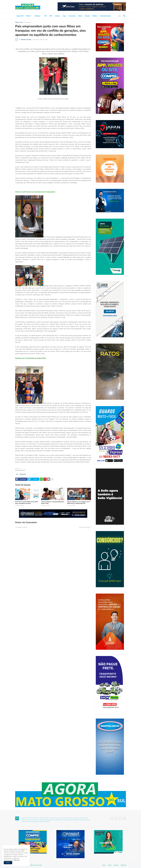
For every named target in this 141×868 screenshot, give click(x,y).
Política (95, 16)
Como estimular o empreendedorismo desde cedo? (53, 503)
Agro (64, 16)
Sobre (110, 865)
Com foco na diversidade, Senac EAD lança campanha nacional (27, 503)
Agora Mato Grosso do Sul (34, 865)
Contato (116, 865)
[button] (120, 16)
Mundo (87, 16)
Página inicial (19, 22)
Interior (58, 16)
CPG (51, 16)
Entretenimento (105, 16)
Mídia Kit (123, 865)
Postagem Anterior (22, 527)
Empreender (28, 22)
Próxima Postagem (84, 527)
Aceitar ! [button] (8, 863)
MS (45, 16)
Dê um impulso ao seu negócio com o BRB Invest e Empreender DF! (79, 503)
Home (104, 865)
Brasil (80, 16)
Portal (28, 16)
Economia (72, 16)
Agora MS (20, 16)
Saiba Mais (16, 860)
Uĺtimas (37, 16)
